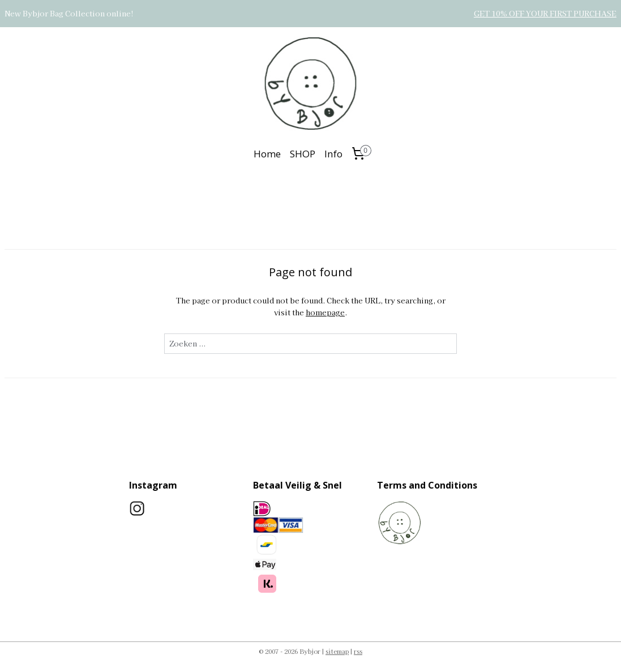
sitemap (337, 651)
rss (358, 651)
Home (267, 154)
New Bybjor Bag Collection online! (69, 13)
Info (333, 154)
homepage (325, 312)
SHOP (303, 154)
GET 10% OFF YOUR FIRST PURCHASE (545, 13)
